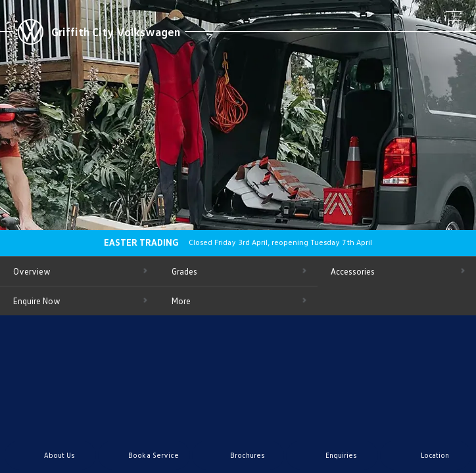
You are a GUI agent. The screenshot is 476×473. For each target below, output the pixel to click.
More (181, 301)
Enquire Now (37, 301)
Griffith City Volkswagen (116, 32)
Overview (32, 271)
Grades (184, 271)
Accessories (353, 271)
